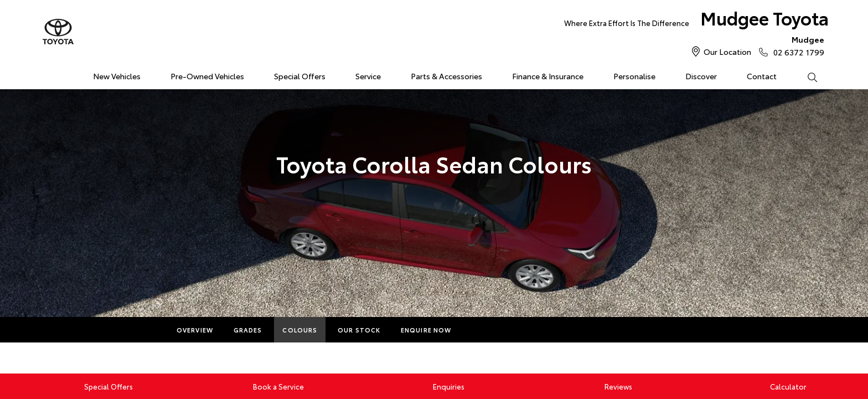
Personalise (634, 76)
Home (48, 74)
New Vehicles (117, 76)
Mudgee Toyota (696, 20)
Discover (701, 76)
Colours (300, 330)
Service (368, 76)
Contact (762, 76)
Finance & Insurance (548, 76)
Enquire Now (426, 330)
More (482, 330)
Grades (248, 330)
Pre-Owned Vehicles (207, 76)
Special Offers (300, 76)
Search (805, 76)
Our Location (727, 52)
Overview (195, 330)
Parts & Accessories (446, 76)
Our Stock (359, 330)
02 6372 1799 (796, 45)
